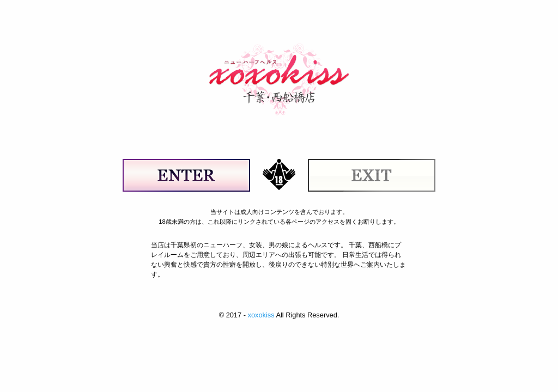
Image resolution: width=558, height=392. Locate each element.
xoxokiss (261, 315)
